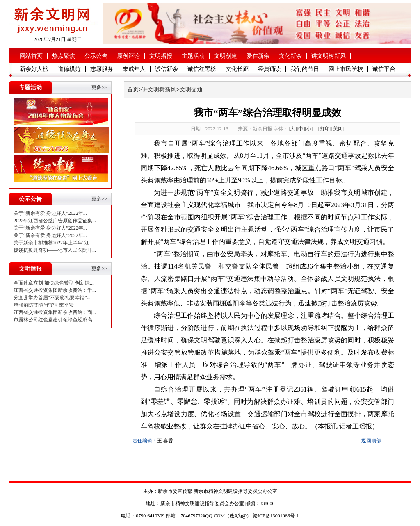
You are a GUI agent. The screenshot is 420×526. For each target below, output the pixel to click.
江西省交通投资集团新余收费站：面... (55, 312)
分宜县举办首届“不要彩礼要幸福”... (52, 298)
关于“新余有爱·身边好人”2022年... (50, 213)
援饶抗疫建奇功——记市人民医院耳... (55, 250)
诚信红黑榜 (202, 69)
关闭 (338, 129)
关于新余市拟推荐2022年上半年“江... (53, 243)
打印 (325, 129)
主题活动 (193, 56)
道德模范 (69, 69)
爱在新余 (258, 56)
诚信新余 (167, 69)
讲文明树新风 (329, 56)
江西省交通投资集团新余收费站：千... (55, 290)
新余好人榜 (34, 69)
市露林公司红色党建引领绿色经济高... (55, 320)
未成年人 (134, 69)
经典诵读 (269, 69)
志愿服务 (102, 69)
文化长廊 (237, 69)
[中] (301, 129)
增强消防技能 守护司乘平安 (44, 305)
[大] (293, 129)
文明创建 (226, 56)
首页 (133, 90)
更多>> (99, 87)
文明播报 (161, 56)
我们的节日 (305, 69)
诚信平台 (384, 69)
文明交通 (191, 90)
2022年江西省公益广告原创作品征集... (55, 221)
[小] (309, 129)
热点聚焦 (64, 56)
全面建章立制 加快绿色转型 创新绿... (54, 283)
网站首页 (31, 56)
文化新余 (290, 56)
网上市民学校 (346, 69)
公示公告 (96, 56)
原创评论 (128, 56)
